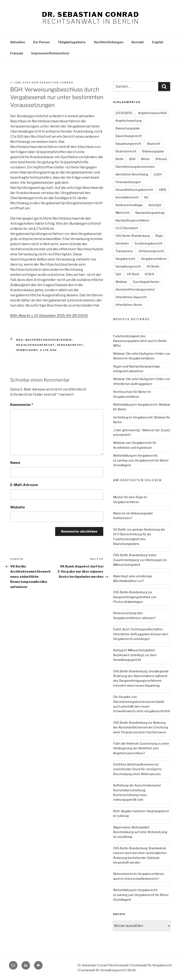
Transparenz (124, 251)
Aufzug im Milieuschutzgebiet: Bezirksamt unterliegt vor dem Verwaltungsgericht (135, 655)
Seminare (122, 243)
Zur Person (41, 42)
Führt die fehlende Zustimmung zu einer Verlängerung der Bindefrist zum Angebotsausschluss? (141, 748)
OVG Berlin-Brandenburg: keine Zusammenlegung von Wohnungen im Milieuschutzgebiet (140, 560)
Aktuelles (18, 42)
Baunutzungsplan (128, 128)
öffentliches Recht (129, 305)
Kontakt (138, 42)
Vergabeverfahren (154, 259)
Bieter (145, 159)
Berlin (119, 159)
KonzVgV (155, 205)
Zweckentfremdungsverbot (135, 289)
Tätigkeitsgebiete (72, 42)
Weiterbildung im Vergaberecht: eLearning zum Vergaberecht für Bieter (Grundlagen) (141, 460)
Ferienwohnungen (128, 182)
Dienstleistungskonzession (135, 167)
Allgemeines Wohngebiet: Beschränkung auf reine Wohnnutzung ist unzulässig (140, 832)
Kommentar (22, 405)
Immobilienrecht (127, 197)
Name (15, 463)
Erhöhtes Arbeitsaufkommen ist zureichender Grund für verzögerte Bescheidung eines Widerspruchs (137, 769)
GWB (162, 190)
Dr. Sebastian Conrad (90, 14)
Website (18, 507)
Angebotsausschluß (152, 113)
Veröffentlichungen (109, 42)
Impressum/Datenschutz (50, 53)
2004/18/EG (124, 113)
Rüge (159, 236)
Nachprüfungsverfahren (49, 340)
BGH (20, 340)
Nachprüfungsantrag (150, 213)
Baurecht (154, 144)
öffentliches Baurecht (131, 297)
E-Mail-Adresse (24, 485)
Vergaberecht (70, 345)
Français (17, 53)
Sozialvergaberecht (36, 345)
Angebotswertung (129, 121)
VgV (118, 274)
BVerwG (161, 159)
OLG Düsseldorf (127, 228)
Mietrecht (123, 213)
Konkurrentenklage (129, 205)
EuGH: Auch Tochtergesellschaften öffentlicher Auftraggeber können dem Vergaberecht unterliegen (141, 634)
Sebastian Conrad (56, 83)
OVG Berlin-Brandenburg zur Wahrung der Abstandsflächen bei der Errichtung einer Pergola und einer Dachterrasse (141, 727)
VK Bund (133, 274)
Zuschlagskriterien (146, 282)
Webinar (121, 282)
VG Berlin (153, 266)
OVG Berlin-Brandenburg (133, 236)
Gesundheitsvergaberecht (134, 190)
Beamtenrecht (126, 151)
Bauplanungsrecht (128, 144)
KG (146, 197)
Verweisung (27, 350)
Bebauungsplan (153, 151)
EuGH (158, 174)
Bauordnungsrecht (129, 136)
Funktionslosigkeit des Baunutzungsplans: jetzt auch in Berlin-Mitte (140, 341)
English (158, 42)
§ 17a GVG (49, 350)
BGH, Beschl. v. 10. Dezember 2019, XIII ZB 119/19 (49, 316)
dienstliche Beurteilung (132, 174)
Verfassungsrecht (151, 251)
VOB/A (149, 274)
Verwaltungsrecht (128, 266)
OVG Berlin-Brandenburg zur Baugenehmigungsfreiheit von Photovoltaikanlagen (135, 597)
